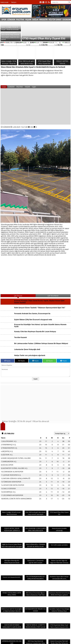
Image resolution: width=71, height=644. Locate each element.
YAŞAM (28, 19)
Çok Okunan (18, 296)
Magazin (43, 19)
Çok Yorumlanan (53, 296)
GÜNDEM (11, 19)
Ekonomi (67, 19)
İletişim (14, 2)
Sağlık (35, 19)
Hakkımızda (4, 2)
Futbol (4, 87)
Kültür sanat (55, 19)
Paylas (7, 361)
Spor (4, 19)
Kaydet (36, 379)
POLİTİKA (20, 19)
